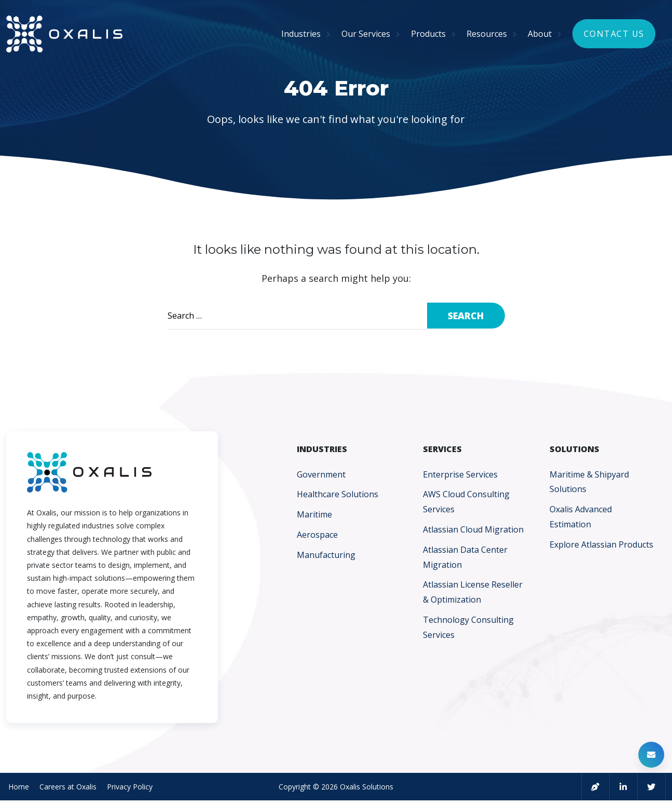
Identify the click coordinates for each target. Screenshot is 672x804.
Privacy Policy (128, 788)
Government (321, 474)
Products (428, 35)
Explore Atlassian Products (601, 544)
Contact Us (614, 35)
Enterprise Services (460, 474)
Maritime (314, 514)
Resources (487, 35)
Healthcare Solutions (338, 494)
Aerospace (317, 535)
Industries (301, 35)
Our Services (366, 35)
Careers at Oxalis (66, 788)
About (540, 35)
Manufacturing (326, 555)
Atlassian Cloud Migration (473, 529)
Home (17, 788)
